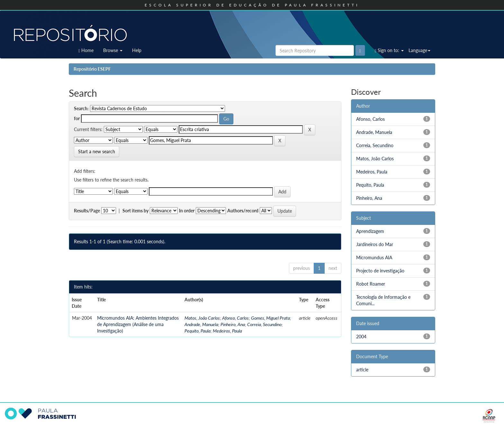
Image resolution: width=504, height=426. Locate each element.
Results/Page (87, 211)
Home (86, 50)
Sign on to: (389, 50)
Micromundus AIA (374, 257)
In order (187, 211)
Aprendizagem (370, 231)
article (362, 370)
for (77, 118)
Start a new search (97, 151)
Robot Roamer (371, 284)
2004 (361, 337)
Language (419, 50)
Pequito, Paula (198, 331)
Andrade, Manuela (201, 324)
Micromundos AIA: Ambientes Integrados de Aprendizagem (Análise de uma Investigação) (138, 324)
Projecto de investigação (380, 271)
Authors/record (243, 211)
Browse (113, 50)
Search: (81, 108)
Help (137, 50)
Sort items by (135, 211)
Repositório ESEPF (92, 69)
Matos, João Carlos (202, 318)
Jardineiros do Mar (375, 244)
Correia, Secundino (264, 324)
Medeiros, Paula (227, 331)
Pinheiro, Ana (233, 324)
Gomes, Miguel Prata (270, 318)
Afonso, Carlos (235, 318)
